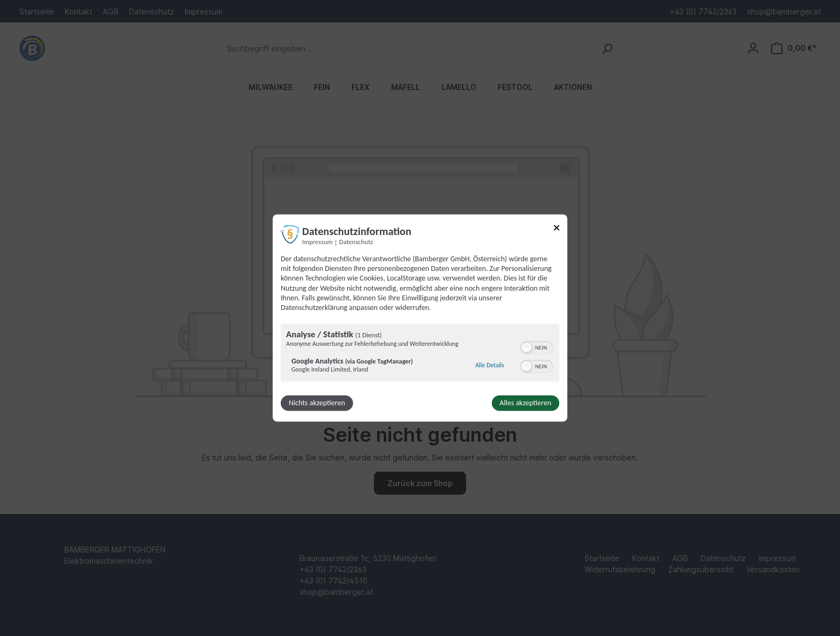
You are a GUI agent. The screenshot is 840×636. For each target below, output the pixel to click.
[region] (420, 354)
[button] (527, 348)
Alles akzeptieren (526, 403)
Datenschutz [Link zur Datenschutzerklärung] (356, 242)
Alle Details (490, 365)
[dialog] (420, 318)
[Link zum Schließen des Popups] (557, 229)
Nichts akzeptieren (317, 403)
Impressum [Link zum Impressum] (317, 242)
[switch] (537, 347)
